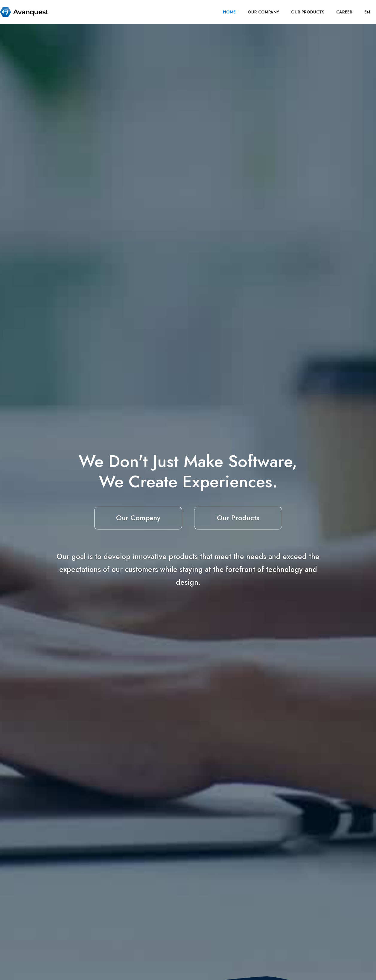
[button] (367, 12)
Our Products (238, 518)
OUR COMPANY (263, 12)
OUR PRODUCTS (308, 12)
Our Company (138, 518)
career (344, 12)
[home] (24, 12)
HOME (229, 12)
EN (367, 12)
